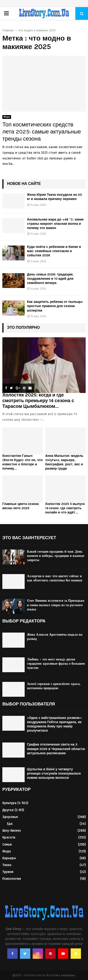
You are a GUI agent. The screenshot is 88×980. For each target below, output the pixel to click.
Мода (7, 117)
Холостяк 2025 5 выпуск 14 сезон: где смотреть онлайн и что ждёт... (65, 508)
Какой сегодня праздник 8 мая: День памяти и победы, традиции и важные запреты (56, 556)
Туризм (8, 872)
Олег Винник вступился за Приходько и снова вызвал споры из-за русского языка (56, 605)
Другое (8, 810)
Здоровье (10, 817)
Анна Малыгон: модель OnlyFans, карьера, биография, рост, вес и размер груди (64, 462)
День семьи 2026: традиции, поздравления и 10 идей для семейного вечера (50, 279)
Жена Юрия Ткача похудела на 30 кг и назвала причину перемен (54, 197)
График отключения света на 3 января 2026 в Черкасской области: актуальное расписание (56, 749)
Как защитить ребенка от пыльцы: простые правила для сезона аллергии (55, 306)
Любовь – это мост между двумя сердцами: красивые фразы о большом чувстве (56, 664)
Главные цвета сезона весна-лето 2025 (21, 506)
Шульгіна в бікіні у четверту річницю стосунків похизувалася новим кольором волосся (54, 774)
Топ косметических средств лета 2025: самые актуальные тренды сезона (42, 132)
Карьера (9, 858)
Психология (12, 879)
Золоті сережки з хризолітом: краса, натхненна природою (54, 686)
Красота (9, 837)
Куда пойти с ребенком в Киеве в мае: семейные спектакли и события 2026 (54, 251)
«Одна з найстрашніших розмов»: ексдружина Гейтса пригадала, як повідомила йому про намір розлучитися (55, 724)
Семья (7, 844)
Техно (7, 865)
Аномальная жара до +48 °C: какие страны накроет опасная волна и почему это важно (55, 224)
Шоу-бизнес (12, 831)
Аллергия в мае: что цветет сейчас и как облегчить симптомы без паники (55, 578)
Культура (9, 803)
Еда (10, 824)
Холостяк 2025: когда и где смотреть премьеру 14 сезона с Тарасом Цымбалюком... (38, 401)
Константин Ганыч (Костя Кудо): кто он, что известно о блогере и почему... (23, 462)
